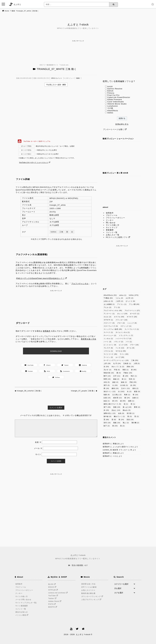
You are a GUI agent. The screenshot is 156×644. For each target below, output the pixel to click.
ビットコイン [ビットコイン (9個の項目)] (110, 345)
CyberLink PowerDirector (119, 97)
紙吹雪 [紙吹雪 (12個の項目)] (118, 398)
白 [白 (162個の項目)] (121, 391)
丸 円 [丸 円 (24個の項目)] (117, 363)
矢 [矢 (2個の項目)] (129, 391)
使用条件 (47, 331)
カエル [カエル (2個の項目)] (108, 317)
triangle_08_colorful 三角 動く (29, 391)
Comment (65, 371)
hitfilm (54, 232)
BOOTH (53, 607)
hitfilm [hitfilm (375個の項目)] (134, 295)
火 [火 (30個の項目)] (115, 385)
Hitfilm (110, 113)
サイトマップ (112, 228)
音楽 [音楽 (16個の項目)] (130, 420)
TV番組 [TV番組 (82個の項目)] (108, 298)
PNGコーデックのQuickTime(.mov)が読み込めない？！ (40, 278)
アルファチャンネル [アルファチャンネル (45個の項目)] (113, 310)
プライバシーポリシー (115, 218)
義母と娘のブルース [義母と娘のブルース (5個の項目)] (112, 404)
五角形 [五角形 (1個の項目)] (127, 363)
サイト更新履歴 (22, 606)
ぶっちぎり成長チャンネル (123, 447)
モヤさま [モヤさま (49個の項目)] (121, 351)
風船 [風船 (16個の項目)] (117, 423)
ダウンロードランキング (93, 596)
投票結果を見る (122, 124)
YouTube (29, 365)
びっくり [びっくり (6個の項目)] (130, 301)
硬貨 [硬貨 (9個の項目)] (137, 391)
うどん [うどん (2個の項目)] (119, 298)
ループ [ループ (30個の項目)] (120, 357)
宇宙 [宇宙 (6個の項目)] (117, 370)
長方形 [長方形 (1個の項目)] (131, 413)
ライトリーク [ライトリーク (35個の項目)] (110, 354)
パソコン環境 (22, 615)
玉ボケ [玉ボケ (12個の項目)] (126, 388)
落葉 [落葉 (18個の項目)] (117, 407)
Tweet (65, 365)
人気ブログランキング (92, 600)
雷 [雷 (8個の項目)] (114, 420)
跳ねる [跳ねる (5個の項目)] (127, 410)
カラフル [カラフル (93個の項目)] (119, 317)
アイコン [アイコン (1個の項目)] (122, 304)
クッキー (110, 220)
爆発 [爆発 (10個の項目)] (115, 388)
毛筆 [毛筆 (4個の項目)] (132, 379)
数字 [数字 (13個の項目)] (107, 376)
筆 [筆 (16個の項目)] (135, 395)
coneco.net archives (58, 593)
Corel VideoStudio (116, 102)
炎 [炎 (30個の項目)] (133, 385)
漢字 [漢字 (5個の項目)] (107, 385)
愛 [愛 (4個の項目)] (119, 373)
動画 (13, 11)
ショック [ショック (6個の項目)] (132, 323)
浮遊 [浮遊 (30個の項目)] (133, 382)
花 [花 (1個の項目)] (126, 404)
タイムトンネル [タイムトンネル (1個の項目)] (123, 332)
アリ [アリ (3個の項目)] (117, 307)
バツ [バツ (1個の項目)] (129, 342)
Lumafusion (113, 106)
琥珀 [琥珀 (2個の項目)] (136, 388)
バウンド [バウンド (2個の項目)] (119, 342)
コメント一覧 (112, 232)
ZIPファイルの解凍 (89, 587)
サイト (38, 454)
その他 (110, 108)
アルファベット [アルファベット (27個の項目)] (132, 310)
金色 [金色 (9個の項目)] (121, 413)
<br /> (56, 113)
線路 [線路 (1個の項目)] (131, 401)
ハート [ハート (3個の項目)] (108, 342)
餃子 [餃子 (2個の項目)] (107, 426)
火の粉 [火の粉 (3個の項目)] (124, 385)
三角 (61, 232)
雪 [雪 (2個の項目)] (137, 416)
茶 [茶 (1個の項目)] (133, 404)
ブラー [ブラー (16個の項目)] (134, 345)
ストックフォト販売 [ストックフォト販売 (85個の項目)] (113, 329)
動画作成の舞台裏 (88, 593)
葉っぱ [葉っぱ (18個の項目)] (127, 407)
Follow (56, 377)
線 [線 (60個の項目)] (123, 401)
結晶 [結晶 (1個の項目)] (107, 401)
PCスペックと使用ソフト (117, 237)
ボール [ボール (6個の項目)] (131, 348)
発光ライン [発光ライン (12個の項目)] (110, 391)
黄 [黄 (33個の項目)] (115, 426)
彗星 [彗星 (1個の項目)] (126, 370)
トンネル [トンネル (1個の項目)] (108, 339)
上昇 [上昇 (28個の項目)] (107, 363)
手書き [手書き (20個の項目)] (128, 373)
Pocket (29, 371)
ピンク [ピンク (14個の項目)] (123, 345)
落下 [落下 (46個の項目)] (107, 407)
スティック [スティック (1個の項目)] (126, 326)
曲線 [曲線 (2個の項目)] (116, 379)
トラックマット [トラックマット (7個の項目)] (126, 335)
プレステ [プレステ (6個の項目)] (108, 348)
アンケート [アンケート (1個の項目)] (109, 314)
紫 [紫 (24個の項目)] (127, 398)
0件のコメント (57, 78)
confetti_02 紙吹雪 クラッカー (115, 450)
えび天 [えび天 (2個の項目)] (130, 298)
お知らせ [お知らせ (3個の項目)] (108, 301)
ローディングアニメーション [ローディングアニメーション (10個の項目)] (116, 360)
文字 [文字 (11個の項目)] (117, 376)
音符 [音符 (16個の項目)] (107, 423)
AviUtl (110, 86)
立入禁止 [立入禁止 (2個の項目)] (117, 395)
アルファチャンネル (80, 284)
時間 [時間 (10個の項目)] (107, 379)
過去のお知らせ (22, 612)
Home (7, 11)
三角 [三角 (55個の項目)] (135, 360)
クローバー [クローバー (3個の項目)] (109, 323)
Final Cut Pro (113, 95)
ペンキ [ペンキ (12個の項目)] (120, 348)
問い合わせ (111, 223)
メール (38, 448)
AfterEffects (113, 111)
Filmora (111, 93)
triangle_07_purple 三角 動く (83, 391)
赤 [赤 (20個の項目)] (106, 410)
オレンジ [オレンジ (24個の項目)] (122, 314)
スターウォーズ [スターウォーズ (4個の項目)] (111, 326)
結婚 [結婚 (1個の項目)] (136, 398)
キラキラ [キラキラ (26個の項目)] (132, 317)
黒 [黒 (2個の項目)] (122, 426)
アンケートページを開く (114, 129)
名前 (38, 442)
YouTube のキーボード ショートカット (34, 162)
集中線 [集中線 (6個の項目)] (108, 416)
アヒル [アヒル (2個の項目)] (108, 307)
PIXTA (52, 604)
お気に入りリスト (88, 590)
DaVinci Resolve (115, 89)
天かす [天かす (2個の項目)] (108, 370)
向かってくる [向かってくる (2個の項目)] (118, 367)
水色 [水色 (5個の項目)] (107, 382)
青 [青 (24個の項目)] (121, 420)
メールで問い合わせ (23, 600)
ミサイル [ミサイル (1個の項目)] (108, 351)
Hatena (83, 365)
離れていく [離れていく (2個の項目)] (119, 416)
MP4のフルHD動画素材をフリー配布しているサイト (78, 557)
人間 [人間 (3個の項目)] (137, 363)
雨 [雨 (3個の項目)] (130, 416)
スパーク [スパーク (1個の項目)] (108, 332)
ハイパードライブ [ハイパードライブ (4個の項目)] (124, 339)
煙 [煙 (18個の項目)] (106, 388)
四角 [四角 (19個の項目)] (130, 367)
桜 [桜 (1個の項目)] (124, 379)
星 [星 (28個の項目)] (126, 376)
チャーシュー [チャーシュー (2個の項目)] (110, 335)
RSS (47, 371)
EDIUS (110, 91)
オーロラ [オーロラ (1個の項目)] (135, 314)
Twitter (53, 598)
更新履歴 (110, 230)
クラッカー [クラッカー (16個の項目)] (122, 320)
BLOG (52, 584)
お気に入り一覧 (113, 235)
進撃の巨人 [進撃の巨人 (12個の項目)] (110, 413)
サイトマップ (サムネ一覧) (26, 603)
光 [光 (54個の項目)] (106, 367)
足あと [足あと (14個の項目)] (116, 410)
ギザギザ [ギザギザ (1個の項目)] (108, 320)
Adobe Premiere (115, 99)
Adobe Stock (55, 601)
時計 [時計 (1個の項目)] (134, 376)
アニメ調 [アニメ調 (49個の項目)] (134, 304)
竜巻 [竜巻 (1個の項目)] (127, 395)
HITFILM (54, 590)
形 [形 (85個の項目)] (134, 370)
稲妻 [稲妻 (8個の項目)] (107, 395)
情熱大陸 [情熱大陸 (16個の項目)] (109, 373)
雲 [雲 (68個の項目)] (106, 420)
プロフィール (112, 215)
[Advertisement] (78, 48)
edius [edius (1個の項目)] (123, 295)
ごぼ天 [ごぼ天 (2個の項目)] (119, 301)
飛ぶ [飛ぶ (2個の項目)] (126, 423)
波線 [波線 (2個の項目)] (124, 382)
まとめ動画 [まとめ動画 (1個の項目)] (109, 304)
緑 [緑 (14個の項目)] (115, 401)
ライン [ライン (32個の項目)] (124, 354)
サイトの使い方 (113, 225)
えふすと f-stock (78, 25)
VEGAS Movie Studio (117, 104)
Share (47, 365)
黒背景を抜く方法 (89, 339)
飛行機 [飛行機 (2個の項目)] (135, 423)
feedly (83, 371)
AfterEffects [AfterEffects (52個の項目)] (110, 295)
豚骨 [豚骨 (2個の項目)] (137, 407)
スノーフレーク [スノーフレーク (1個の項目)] (132, 329)
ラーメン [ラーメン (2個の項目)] (108, 357)
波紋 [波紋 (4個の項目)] (115, 382)
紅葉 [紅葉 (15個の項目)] (107, 398)
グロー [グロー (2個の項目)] (121, 323)
